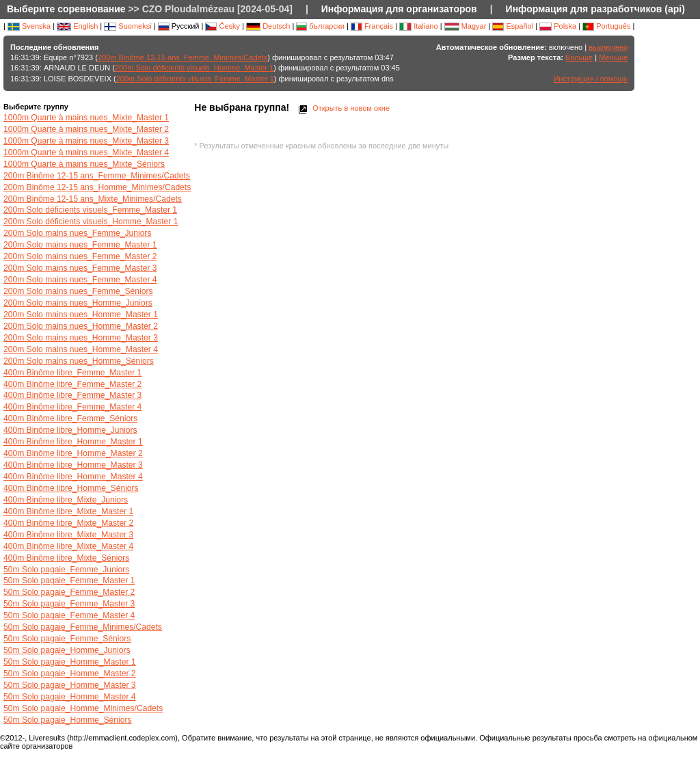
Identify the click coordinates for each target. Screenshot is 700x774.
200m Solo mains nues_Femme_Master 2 (80, 256)
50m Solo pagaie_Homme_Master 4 (70, 697)
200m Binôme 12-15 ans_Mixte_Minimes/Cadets (93, 199)
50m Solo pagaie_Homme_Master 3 (70, 685)
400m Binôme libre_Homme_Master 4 (73, 477)
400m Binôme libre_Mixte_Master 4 (68, 546)
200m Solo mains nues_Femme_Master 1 (80, 245)
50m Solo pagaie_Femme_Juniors (66, 570)
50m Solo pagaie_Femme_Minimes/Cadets (83, 627)
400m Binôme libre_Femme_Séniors (70, 418)
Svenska (29, 26)
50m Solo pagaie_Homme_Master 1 (70, 662)
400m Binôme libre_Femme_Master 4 (72, 407)
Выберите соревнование (66, 9)
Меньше (613, 57)
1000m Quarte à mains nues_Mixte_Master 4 (86, 152)
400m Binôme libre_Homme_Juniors (70, 430)
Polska (558, 26)
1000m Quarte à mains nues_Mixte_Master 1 (86, 118)
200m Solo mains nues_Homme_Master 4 (81, 349)
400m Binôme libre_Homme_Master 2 (73, 453)
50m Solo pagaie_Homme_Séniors (68, 720)
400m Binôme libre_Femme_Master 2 (72, 384)
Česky (223, 26)
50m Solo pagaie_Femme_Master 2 (69, 592)
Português (606, 26)
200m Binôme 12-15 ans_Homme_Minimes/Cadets (97, 187)
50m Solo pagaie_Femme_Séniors (67, 639)
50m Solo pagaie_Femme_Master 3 (69, 604)
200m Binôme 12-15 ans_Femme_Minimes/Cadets (183, 57)
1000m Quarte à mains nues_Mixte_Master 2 (86, 129)
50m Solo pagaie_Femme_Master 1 (69, 580)
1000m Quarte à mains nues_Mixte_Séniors (84, 164)
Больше (579, 57)
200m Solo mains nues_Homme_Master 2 (81, 326)
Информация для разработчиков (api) (595, 9)
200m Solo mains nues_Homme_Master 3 (81, 338)
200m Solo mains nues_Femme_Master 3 (80, 268)
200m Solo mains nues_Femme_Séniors (78, 291)
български (320, 26)
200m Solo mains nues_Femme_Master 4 (80, 280)
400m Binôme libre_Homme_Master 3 (73, 465)
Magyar (466, 26)
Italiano (419, 26)
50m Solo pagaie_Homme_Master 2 (70, 673)
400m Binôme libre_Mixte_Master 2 (68, 523)
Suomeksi (127, 26)
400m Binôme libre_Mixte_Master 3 (68, 535)
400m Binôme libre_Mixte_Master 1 (68, 511)
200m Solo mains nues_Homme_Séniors (79, 361)
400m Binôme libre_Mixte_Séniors (66, 558)
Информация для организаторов (399, 9)
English (77, 26)
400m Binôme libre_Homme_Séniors (71, 488)
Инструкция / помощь (590, 79)
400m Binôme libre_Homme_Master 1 (73, 442)
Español (513, 26)
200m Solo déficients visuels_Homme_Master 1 (194, 68)
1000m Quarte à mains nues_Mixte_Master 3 (86, 141)
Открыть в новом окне (343, 108)
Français (372, 26)
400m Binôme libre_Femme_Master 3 (72, 395)
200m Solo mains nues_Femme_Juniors (77, 233)
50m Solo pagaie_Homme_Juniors (67, 650)
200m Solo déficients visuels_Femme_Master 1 (195, 79)
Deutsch (268, 26)
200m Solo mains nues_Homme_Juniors (78, 303)
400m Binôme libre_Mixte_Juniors (66, 500)
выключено (608, 47)
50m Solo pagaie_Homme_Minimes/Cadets (83, 708)
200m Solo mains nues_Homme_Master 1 (81, 315)
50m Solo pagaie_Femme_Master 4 (69, 615)
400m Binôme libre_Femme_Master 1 (72, 373)
